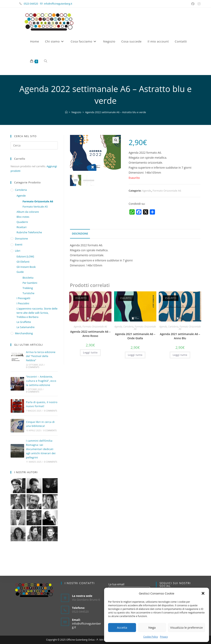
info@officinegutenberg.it (58, 4)
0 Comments (33, 367)
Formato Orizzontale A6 (167, 191)
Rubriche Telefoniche (29, 232)
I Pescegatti (23, 298)
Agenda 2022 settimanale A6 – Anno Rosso (90, 334)
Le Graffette (24, 322)
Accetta (122, 627)
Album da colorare (28, 212)
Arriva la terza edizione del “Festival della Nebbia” (41, 356)
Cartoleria (128, 327)
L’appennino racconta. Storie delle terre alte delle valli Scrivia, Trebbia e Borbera (37, 313)
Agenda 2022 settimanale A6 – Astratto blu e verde (116, 112)
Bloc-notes (23, 217)
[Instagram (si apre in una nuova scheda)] (198, 4)
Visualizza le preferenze (186, 627)
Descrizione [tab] (80, 234)
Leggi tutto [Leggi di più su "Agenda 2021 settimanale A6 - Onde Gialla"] (135, 355)
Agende (147, 191)
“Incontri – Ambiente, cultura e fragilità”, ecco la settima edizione (41, 381)
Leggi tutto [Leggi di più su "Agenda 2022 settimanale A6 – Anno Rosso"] (90, 353)
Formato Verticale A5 (35, 207)
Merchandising (24, 333)
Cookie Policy (150, 637)
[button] (203, 593)
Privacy (164, 637)
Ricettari (22, 227)
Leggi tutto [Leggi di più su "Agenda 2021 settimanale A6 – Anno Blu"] (180, 355)
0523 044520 (33, 4)
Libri (18, 251)
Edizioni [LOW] (25, 256)
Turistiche (28, 293)
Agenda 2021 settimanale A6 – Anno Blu (180, 336)
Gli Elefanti (23, 262)
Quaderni (22, 222)
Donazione (21, 238)
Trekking (28, 288)
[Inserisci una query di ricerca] (34, 145)
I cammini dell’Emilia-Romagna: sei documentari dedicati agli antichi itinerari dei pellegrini (41, 449)
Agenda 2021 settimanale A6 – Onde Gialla (135, 336)
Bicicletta (28, 278)
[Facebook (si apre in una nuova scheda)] (193, 4)
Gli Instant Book (26, 267)
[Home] (66, 112)
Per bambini (30, 283)
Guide (20, 272)
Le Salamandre (26, 327)
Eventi (19, 244)
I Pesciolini (23, 303)
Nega (152, 627)
